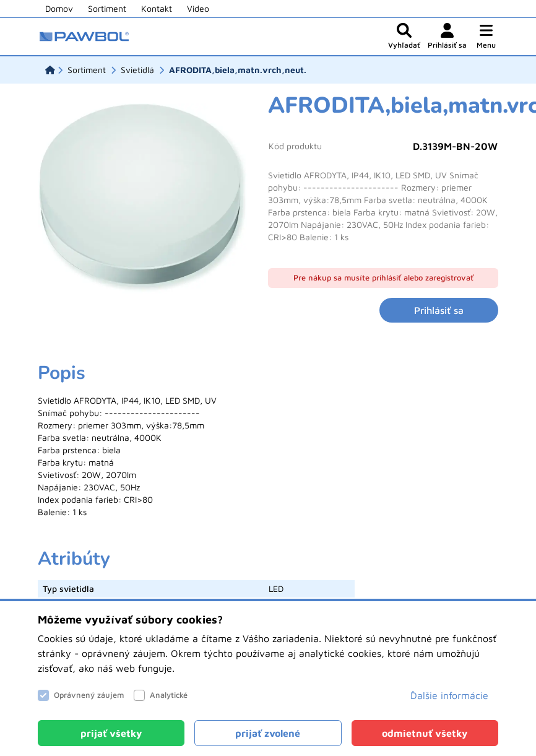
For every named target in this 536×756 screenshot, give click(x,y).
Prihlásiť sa (439, 310)
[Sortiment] (87, 70)
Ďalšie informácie (449, 695)
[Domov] (50, 70)
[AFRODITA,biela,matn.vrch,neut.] (238, 70)
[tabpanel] (268, 440)
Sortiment (107, 8)
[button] (486, 37)
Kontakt (157, 8)
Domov (59, 8)
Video (198, 8)
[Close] (111, 733)
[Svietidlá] (137, 70)
